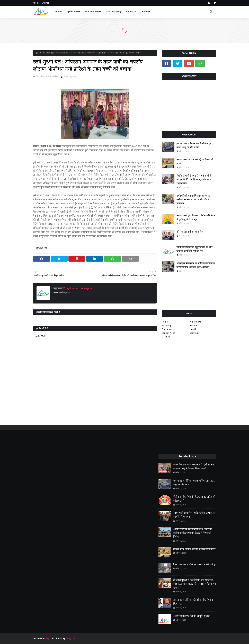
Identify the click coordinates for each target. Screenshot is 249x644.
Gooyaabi (71, 638)
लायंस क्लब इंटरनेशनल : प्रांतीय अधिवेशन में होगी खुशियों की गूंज (196, 218)
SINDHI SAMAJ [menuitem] (114, 12)
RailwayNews (49, 53)
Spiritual (194, 333)
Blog (47, 638)
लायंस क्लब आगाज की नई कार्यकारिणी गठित (195, 162)
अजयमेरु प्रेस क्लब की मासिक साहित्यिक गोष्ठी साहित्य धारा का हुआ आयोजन (196, 265)
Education (167, 329)
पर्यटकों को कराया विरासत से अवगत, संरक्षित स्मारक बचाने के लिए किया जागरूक (194, 200)
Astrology (166, 325)
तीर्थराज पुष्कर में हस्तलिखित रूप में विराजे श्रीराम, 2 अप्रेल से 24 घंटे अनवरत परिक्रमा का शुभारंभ (195, 584)
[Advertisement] (189, 104)
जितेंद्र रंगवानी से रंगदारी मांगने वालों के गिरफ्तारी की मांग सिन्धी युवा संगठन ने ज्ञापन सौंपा (194, 180)
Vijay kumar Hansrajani (47, 76)
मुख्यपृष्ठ (38, 53)
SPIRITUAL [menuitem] (131, 12)
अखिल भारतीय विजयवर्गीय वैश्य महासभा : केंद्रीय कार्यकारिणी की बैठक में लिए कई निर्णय (193, 533)
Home (165, 322)
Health (193, 329)
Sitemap (46, 3)
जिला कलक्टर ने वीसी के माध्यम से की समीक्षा (195, 565)
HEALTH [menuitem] (146, 12)
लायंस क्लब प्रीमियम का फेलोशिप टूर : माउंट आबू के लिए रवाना (194, 145)
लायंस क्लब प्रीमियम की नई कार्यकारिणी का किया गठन (194, 602)
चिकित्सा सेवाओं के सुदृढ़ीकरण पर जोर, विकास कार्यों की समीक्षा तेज (195, 249)
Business (194, 325)
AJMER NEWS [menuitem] (73, 12)
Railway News (168, 333)
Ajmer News (195, 322)
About (36, 3)
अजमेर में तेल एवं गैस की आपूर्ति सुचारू (192, 616)
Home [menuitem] (59, 12)
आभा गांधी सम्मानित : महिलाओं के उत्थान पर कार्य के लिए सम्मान (194, 515)
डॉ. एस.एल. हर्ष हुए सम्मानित (190, 232)
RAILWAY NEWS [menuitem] (93, 12)
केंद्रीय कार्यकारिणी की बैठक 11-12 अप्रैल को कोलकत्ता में (194, 499)
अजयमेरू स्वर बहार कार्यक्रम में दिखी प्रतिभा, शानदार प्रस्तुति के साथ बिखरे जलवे (194, 467)
